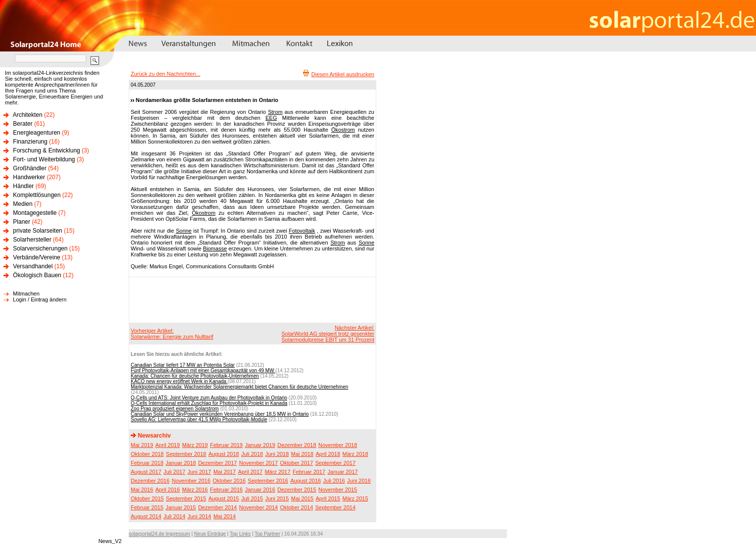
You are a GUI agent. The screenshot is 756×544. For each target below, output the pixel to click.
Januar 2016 (260, 490)
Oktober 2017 (297, 463)
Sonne (184, 231)
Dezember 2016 (150, 481)
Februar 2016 (226, 490)
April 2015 (328, 498)
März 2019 (195, 445)
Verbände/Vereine (36, 257)
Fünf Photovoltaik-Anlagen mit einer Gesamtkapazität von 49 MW (203, 371)
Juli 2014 (174, 516)
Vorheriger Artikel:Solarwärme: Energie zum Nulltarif (172, 334)
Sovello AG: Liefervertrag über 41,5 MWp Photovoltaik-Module (199, 420)
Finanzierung (30, 142)
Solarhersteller (32, 240)
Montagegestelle (35, 213)
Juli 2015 (252, 498)
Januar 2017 (343, 472)
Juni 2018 (277, 454)
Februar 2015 (147, 507)
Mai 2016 (142, 490)
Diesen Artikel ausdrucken (343, 74)
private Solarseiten (37, 231)
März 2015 (355, 498)
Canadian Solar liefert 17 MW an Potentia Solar (183, 365)
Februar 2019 (226, 445)
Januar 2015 (181, 507)
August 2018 (224, 454)
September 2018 (186, 454)
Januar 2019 (260, 445)
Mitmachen (26, 294)
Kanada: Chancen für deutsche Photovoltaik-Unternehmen (195, 376)
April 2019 (168, 445)
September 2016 (268, 481)
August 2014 (146, 516)
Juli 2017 (174, 472)
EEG (271, 118)
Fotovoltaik (302, 231)
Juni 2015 (277, 498)
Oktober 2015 (147, 498)
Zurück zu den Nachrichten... (166, 74)
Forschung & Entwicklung (46, 150)
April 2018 (328, 454)
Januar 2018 (181, 463)
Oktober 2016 (229, 481)
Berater (23, 124)
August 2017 (146, 472)
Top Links (240, 534)
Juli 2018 (252, 454)
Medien (23, 204)
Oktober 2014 (297, 507)
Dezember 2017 (217, 463)
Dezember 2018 (297, 445)
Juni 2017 (200, 472)
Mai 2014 (225, 516)
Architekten (28, 115)
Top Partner (267, 534)
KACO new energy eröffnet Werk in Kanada (179, 381)
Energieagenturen (36, 133)
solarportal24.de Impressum (159, 534)
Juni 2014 (200, 516)
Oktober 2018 (147, 454)
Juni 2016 (359, 481)
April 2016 (168, 490)
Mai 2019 (142, 445)
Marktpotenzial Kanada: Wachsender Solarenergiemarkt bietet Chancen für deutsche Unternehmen (239, 387)
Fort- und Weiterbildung (44, 159)
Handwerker (29, 177)
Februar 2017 (309, 472)
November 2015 (338, 490)
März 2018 (355, 454)
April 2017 (251, 472)
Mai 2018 (302, 454)
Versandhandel (33, 266)
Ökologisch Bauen (37, 275)
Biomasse (215, 248)
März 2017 (278, 472)
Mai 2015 (302, 498)
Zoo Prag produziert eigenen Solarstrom (175, 409)
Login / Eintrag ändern (40, 299)
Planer (22, 222)
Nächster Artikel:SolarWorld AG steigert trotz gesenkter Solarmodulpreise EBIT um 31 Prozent (328, 334)
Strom (275, 112)
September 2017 (335, 463)
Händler (23, 186)
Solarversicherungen (40, 248)
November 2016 (191, 481)
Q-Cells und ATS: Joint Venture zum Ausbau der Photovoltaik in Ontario (209, 398)
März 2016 (195, 490)
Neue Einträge (210, 534)
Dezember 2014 (217, 507)
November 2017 (258, 463)
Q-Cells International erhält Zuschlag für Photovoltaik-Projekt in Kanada (209, 403)
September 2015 (186, 498)
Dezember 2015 (297, 490)
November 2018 (338, 445)
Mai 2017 (225, 472)
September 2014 (335, 507)
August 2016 (305, 481)
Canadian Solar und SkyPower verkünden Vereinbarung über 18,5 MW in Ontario (220, 414)
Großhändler (29, 168)
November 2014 (258, 507)
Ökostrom (343, 130)
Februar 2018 (147, 463)
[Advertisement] (251, 299)
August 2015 (224, 498)
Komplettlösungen (37, 195)
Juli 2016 (334, 481)
